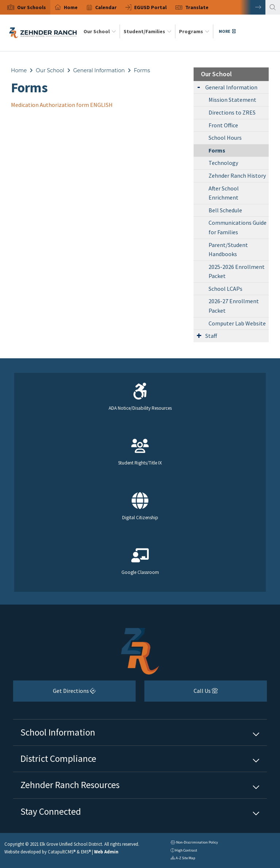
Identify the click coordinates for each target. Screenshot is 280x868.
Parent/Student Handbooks (228, 250)
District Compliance (58, 759)
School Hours (225, 138)
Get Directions (55, 693)
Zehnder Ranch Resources (70, 785)
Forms (142, 70)
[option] (25, 7)
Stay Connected (51, 811)
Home (71, 7)
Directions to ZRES (232, 112)
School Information (58, 732)
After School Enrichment (224, 193)
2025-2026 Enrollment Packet (237, 271)
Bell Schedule (225, 210)
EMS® (86, 852)
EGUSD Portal (150, 7)
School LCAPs (225, 289)
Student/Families (147, 31)
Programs (194, 31)
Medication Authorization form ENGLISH (62, 105)
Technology (223, 163)
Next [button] (253, 7)
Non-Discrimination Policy (194, 843)
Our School (100, 31)
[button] (32, 7)
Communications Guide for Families (238, 227)
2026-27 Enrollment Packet (234, 306)
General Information (99, 70)
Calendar (106, 7)
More (227, 31)
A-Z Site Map (183, 859)
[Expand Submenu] (199, 87)
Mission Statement (232, 100)
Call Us (181, 693)
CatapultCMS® (62, 852)
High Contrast (186, 850)
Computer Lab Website (237, 323)
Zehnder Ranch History (237, 175)
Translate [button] (197, 7)
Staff (211, 336)
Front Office (223, 125)
